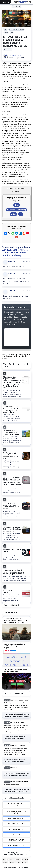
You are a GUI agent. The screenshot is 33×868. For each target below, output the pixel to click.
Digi (4, 859)
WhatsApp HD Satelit (16, 819)
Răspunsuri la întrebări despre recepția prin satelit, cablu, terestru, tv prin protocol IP (15, 572)
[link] (16, 384)
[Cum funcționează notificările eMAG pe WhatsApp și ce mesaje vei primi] (16, 658)
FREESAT (10, 859)
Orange (5, 862)
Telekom (12, 862)
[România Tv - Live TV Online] (26, 594)
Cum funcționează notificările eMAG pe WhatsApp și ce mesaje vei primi (15, 646)
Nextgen (25, 859)
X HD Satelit (16, 835)
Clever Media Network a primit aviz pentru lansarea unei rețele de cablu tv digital (12, 409)
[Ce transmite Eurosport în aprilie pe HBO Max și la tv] (16, 681)
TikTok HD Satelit (16, 829)
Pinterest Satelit (17, 840)
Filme (5, 29)
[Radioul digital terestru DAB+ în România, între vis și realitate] (26, 530)
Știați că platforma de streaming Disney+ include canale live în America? (11, 506)
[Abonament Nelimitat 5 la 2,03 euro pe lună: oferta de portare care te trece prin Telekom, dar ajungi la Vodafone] (26, 480)
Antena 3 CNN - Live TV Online (12, 550)
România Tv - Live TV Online (11, 591)
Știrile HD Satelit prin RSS (17, 845)
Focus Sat (17, 859)
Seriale (6, 32)
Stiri (12, 32)
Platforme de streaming (17, 29)
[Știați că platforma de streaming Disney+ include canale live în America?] (26, 506)
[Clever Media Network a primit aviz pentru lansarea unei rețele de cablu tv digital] (26, 410)
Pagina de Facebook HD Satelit (17, 805)
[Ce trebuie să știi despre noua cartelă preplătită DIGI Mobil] (26, 434)
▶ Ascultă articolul (24, 13)
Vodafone (20, 862)
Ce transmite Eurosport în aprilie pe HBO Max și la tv (16, 670)
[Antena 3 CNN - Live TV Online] (26, 553)
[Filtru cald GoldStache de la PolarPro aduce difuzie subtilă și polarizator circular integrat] (16, 632)
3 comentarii (8, 50)
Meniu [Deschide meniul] (5, 2)
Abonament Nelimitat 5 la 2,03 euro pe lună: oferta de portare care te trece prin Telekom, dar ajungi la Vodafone (12, 481)
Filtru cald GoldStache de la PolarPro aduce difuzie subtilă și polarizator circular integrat (15, 621)
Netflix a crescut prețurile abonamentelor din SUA (10, 456)
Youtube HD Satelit (16, 824)
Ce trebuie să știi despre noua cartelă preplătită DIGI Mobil (11, 432)
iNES (26, 862)
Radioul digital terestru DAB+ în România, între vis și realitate (12, 529)
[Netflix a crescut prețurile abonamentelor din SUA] (26, 456)
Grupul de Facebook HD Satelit (17, 812)
